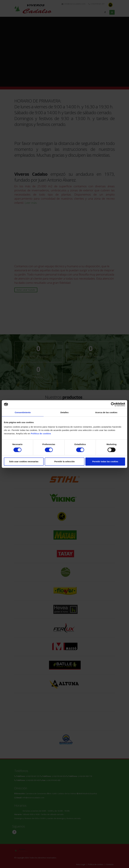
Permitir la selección (64, 461)
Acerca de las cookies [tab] (106, 412)
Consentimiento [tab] (23, 412)
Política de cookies (41, 434)
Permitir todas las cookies (105, 461)
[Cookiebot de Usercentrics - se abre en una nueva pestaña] (113, 404)
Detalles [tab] (64, 412)
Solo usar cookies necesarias (24, 461)
